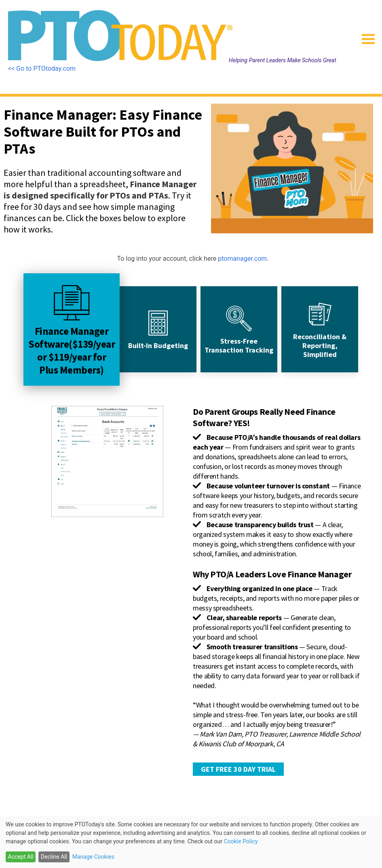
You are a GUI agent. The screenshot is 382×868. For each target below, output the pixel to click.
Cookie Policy (241, 841)
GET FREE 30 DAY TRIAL (238, 769)
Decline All (54, 857)
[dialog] (191, 842)
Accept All (21, 857)
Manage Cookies (93, 857)
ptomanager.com (242, 259)
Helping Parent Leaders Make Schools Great (283, 60)
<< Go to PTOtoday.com (42, 69)
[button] (365, 36)
